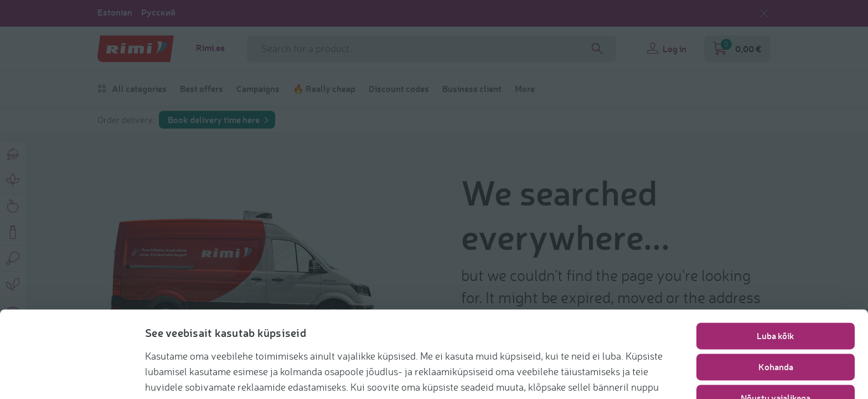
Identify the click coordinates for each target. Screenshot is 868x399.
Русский (158, 12)
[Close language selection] (764, 13)
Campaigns (258, 89)
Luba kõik (776, 293)
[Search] (597, 49)
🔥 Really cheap (324, 89)
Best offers (201, 89)
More (525, 89)
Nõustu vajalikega (776, 355)
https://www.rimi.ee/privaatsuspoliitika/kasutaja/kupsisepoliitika (313, 375)
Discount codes (399, 89)
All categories (132, 89)
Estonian (115, 12)
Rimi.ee (210, 48)
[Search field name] (432, 49)
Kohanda (776, 324)
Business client (472, 89)
